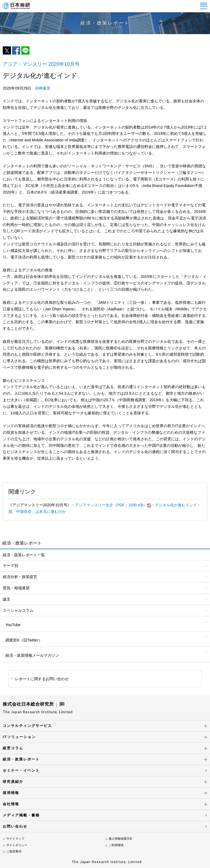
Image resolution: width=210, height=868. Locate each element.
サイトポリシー (17, 845)
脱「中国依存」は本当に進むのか (37, 512)
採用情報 (11, 793)
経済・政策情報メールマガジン (32, 655)
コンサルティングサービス (27, 726)
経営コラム (13, 748)
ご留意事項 (14, 851)
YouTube (13, 625)
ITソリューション (19, 737)
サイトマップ (15, 839)
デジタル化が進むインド (176, 505)
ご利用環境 (116, 845)
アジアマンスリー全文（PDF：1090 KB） (113, 505)
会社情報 (11, 804)
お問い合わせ (15, 826)
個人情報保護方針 (121, 839)
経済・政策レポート (21, 759)
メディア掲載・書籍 (21, 815)
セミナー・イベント (21, 770)
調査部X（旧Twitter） (24, 640)
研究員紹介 (13, 782)
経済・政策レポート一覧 (24, 555)
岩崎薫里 (43, 88)
